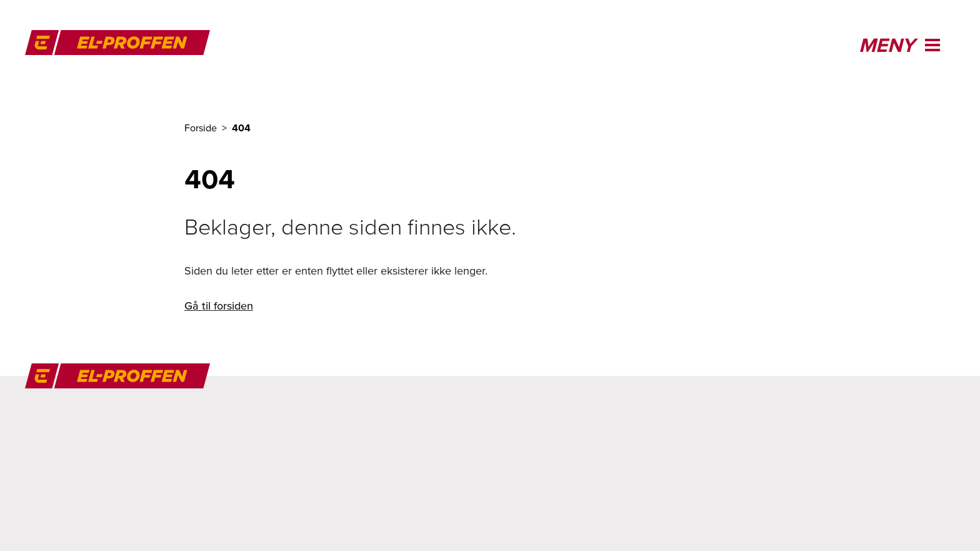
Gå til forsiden (219, 306)
